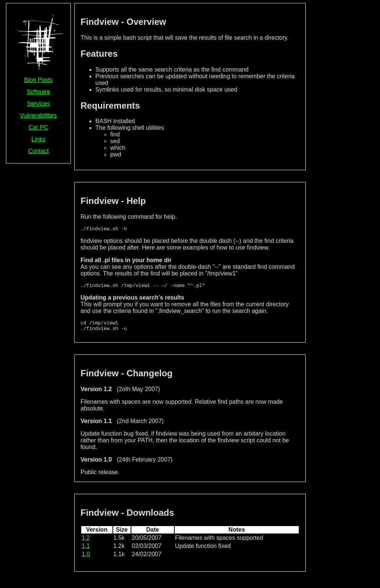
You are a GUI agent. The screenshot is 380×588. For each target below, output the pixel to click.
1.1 (86, 550)
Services (38, 104)
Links (38, 139)
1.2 (86, 542)
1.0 (86, 559)
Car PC (38, 127)
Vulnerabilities (38, 115)
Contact (38, 151)
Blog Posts (38, 80)
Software (38, 92)
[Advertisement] (344, 114)
